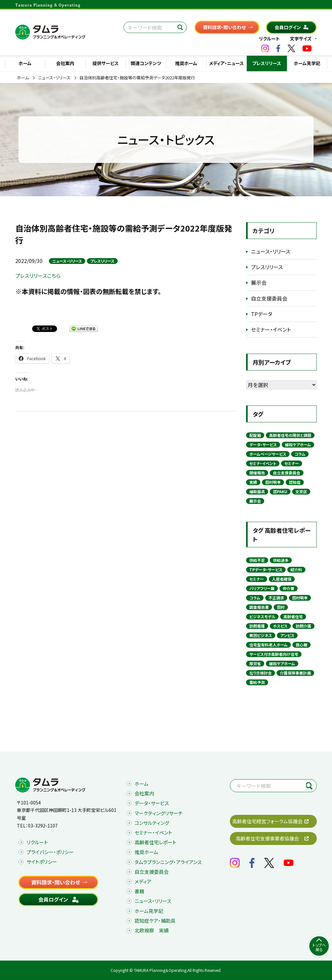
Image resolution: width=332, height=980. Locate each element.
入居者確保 (282, 579)
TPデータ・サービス (266, 570)
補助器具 (257, 491)
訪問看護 (257, 626)
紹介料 (296, 570)
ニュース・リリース (54, 78)
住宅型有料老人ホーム (268, 645)
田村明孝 (273, 482)
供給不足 (257, 560)
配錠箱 (255, 435)
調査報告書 (259, 607)
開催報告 (257, 473)
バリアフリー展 (262, 588)
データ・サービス (263, 444)
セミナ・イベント (263, 463)
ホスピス (280, 626)
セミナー (292, 463)
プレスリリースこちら (38, 276)
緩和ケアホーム (298, 444)
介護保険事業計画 (295, 673)
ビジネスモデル (262, 616)
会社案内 (65, 63)
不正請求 (276, 598)
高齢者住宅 (293, 616)
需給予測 (257, 682)
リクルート (269, 39)
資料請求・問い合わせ (224, 27)
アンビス (287, 635)
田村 (281, 607)
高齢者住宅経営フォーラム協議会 (267, 821)
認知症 (295, 482)
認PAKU (280, 491)
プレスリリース (267, 63)
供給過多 (281, 560)
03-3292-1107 (43, 826)
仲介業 (289, 588)
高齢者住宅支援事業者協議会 (267, 838)
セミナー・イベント (271, 329)
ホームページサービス (268, 454)
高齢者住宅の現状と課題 (290, 435)
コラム (300, 454)
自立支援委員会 (269, 298)
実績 (253, 482)
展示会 (259, 282)
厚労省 (255, 663)
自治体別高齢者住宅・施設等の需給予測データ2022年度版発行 (137, 78)
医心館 (302, 645)
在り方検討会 (261, 673)
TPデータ (262, 314)
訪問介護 (303, 626)
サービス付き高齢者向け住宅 (274, 654)
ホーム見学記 (307, 63)
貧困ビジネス (261, 635)
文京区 (301, 491)
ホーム (25, 63)
